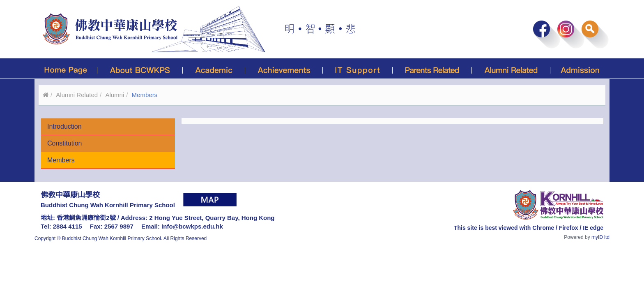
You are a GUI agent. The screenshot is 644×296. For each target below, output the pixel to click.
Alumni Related (77, 95)
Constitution (65, 143)
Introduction (64, 126)
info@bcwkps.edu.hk (192, 226)
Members (61, 160)
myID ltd (600, 237)
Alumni (115, 95)
